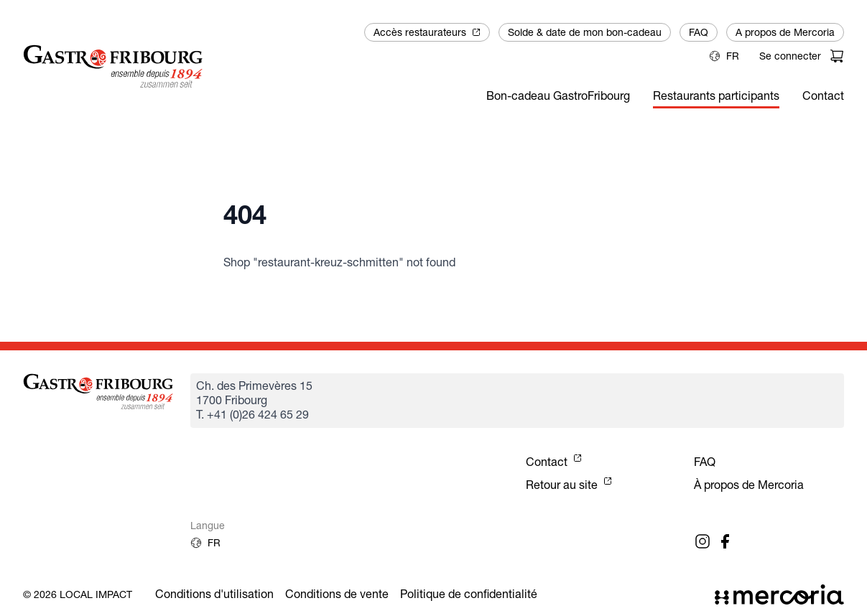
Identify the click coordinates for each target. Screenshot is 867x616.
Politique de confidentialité (469, 594)
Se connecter (790, 56)
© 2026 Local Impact (78, 594)
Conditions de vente (337, 594)
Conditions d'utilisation (214, 594)
